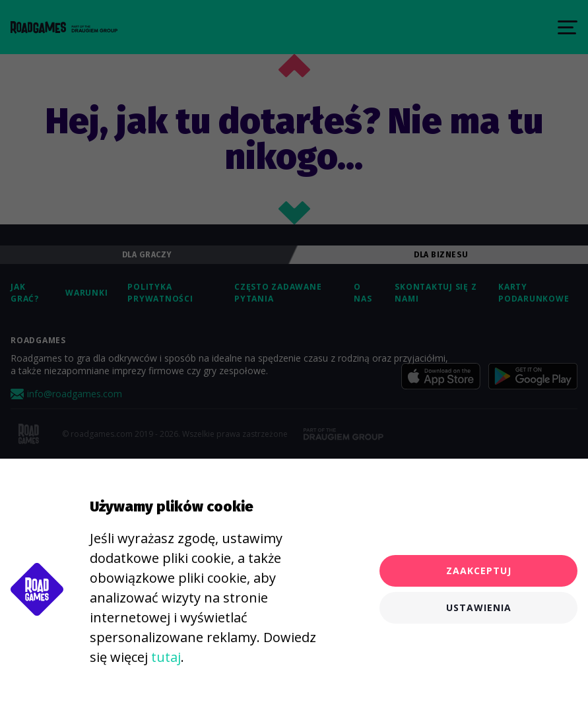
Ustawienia (479, 607)
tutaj (166, 657)
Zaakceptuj (479, 571)
